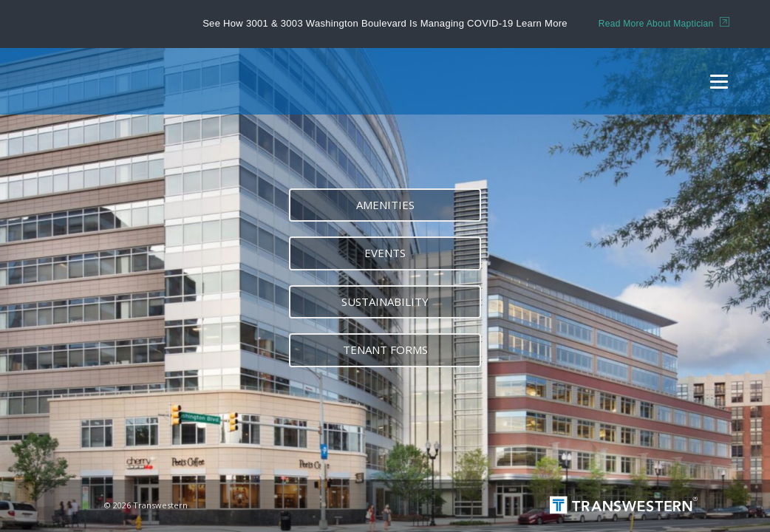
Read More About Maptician (664, 24)
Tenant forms (385, 349)
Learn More (541, 23)
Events (385, 253)
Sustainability (385, 301)
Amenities (385, 205)
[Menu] (719, 81)
